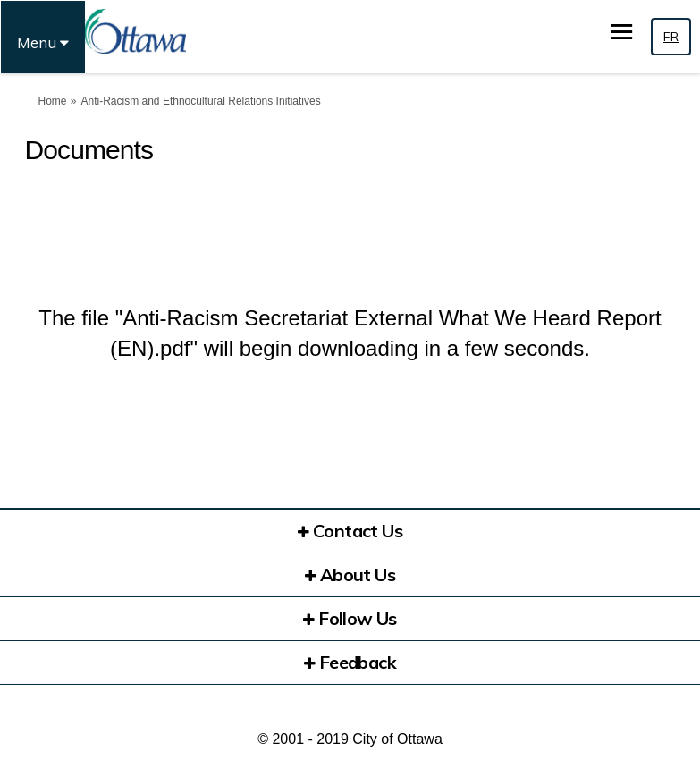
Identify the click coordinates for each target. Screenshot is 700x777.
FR (671, 37)
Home (53, 101)
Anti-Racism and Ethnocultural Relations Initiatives (201, 101)
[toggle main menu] (622, 32)
